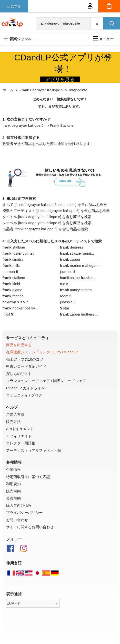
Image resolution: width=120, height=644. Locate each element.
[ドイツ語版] (55, 574)
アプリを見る (60, 79)
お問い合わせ (17, 520)
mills (11, 265)
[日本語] (37, 574)
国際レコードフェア (70, 381)
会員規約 (13, 498)
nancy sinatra (76, 290)
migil (8, 314)
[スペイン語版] (46, 574)
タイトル (10, 217)
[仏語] (11, 574)
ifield (11, 284)
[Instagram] (26, 551)
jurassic (68, 302)
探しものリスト (19, 374)
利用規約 (13, 484)
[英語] (20, 574)
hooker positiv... (20, 308)
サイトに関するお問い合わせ (30, 527)
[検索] (112, 23)
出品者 (8, 229)
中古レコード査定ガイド (26, 366)
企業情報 (13, 469)
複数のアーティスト (19, 211)
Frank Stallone (62, 125)
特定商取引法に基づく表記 (28, 477)
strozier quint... (77, 253)
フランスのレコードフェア (28, 381)
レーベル (10, 223)
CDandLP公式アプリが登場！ (63, 63)
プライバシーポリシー (24, 513)
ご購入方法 (15, 414)
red (64, 284)
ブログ (37, 395)
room (66, 296)
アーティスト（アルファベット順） (35, 450)
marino (13, 296)
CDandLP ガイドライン (25, 388)
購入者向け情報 (19, 505)
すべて (8, 205)
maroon (10, 272)
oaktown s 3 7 (15, 302)
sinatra (13, 259)
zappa (70, 259)
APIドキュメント (20, 429)
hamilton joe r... (77, 278)
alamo (12, 290)
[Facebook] (13, 551)
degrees (72, 247)
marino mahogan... (80, 265)
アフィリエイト (19, 436)
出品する (14, 6)
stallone (14, 247)
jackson (68, 272)
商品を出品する (19, 345)
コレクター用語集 (21, 443)
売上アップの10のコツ (25, 359)
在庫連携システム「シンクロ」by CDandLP (42, 352)
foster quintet (18, 253)
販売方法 (13, 422)
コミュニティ (17, 395)
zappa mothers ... (79, 314)
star (65, 308)
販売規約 (13, 491)
